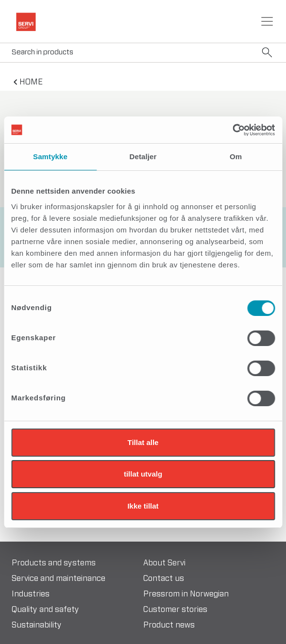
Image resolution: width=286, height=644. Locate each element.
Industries (31, 594)
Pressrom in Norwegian (186, 594)
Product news (169, 625)
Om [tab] (236, 157)
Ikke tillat (143, 506)
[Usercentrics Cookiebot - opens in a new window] (232, 130)
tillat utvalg (143, 474)
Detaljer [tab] (143, 157)
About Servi (164, 563)
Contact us (164, 578)
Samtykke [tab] (50, 157)
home (31, 82)
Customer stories (175, 610)
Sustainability (37, 625)
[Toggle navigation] (267, 21)
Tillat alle (143, 442)
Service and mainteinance (59, 578)
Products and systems (54, 563)
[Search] (143, 53)
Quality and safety (45, 610)
